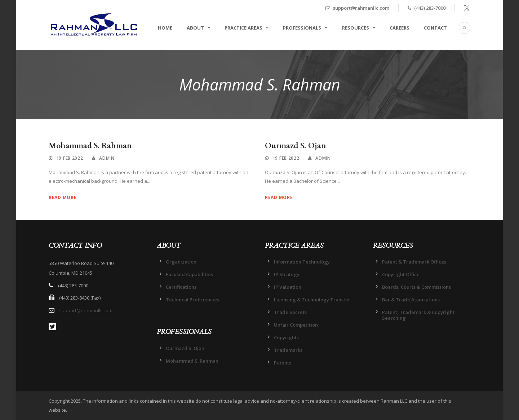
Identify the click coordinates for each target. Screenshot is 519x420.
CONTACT (435, 28)
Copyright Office (401, 274)
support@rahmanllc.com (86, 310)
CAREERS (400, 28)
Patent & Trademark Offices (414, 262)
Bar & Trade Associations (411, 300)
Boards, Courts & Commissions (416, 287)
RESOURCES (356, 28)
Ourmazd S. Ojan (296, 146)
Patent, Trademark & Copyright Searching (418, 315)
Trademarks (288, 350)
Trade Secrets (290, 312)
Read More (63, 197)
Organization (181, 262)
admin (107, 158)
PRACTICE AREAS (243, 28)
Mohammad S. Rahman (90, 146)
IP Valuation (288, 287)
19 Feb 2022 (70, 158)
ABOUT (195, 28)
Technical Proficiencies (192, 300)
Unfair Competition (296, 325)
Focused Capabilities (189, 274)
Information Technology (302, 262)
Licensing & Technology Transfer (312, 300)
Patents (283, 363)
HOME (165, 28)
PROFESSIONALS (302, 28)
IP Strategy (287, 274)
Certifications (181, 287)
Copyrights (286, 337)
